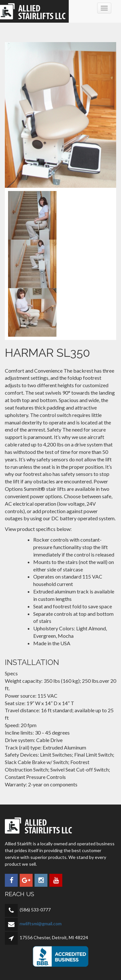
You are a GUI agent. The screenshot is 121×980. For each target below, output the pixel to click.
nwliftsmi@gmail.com (41, 924)
